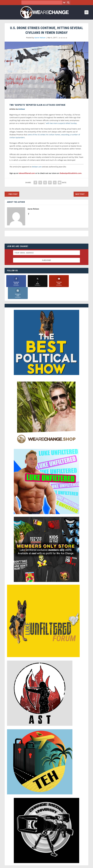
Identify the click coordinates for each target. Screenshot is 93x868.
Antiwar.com (37, 167)
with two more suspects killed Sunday (61, 123)
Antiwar (22, 109)
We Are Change (50, 863)
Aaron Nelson (40, 38)
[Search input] (42, 3)
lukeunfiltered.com (27, 173)
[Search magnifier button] (68, 3)
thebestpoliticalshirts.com (71, 173)
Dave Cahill (35, 865)
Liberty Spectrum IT (63, 865)
